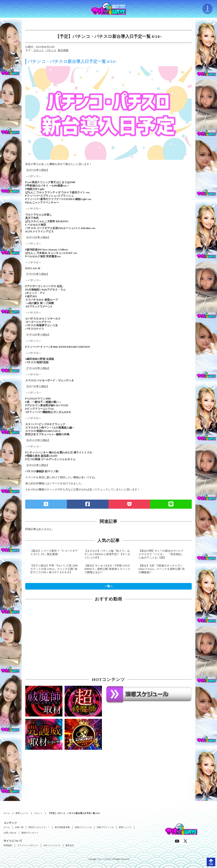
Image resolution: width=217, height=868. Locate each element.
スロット (39, 50)
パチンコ (51, 50)
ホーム (7, 813)
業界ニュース (22, 813)
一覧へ (109, 586)
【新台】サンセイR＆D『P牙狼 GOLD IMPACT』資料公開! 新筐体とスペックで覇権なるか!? (107, 569)
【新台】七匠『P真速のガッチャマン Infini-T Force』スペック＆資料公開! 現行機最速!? (162, 569)
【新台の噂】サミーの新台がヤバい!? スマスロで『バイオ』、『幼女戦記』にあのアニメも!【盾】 (161, 554)
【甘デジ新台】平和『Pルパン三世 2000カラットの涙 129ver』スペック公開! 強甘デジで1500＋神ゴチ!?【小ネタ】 (54, 569)
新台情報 (63, 50)
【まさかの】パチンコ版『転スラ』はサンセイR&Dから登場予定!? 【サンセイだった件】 (107, 554)
